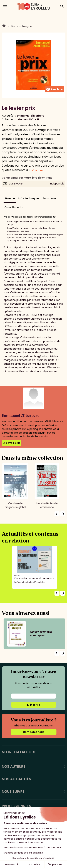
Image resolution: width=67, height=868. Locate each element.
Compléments (14, 207)
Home (4, 26)
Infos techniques (29, 198)
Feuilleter (55, 89)
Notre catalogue (22, 26)
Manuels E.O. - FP (29, 119)
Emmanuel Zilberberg (31, 116)
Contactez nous (33, 732)
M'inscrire (34, 705)
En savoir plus (12, 443)
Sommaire (49, 198)
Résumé (10, 198)
